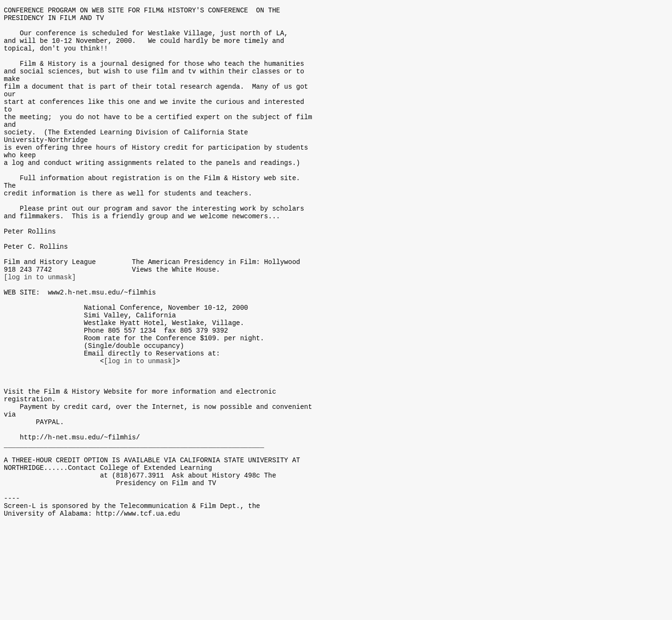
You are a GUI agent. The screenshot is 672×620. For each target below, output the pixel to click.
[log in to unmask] (40, 328)
